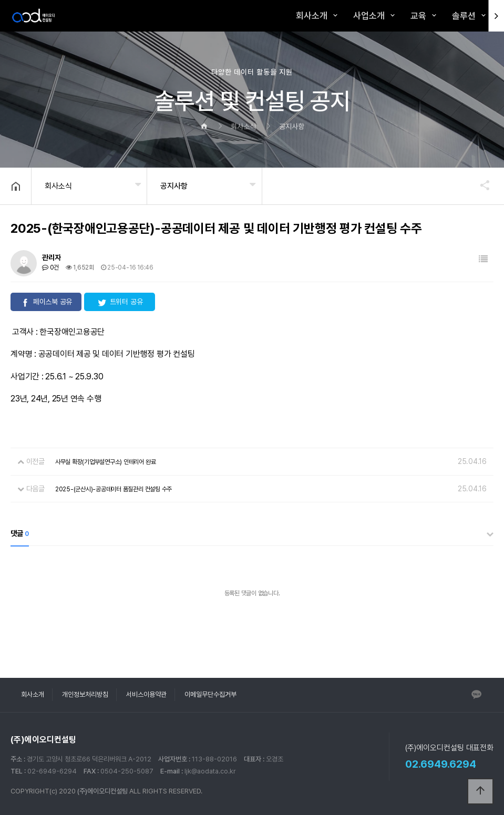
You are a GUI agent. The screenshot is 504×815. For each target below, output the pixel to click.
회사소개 (312, 16)
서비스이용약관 (146, 694)
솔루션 (464, 16)
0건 (50, 267)
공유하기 (480, 185)
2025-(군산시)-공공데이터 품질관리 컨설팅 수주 (114, 489)
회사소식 (58, 186)
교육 (418, 16)
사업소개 (369, 16)
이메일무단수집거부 (210, 694)
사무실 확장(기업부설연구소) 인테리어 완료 (105, 462)
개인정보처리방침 (85, 694)
